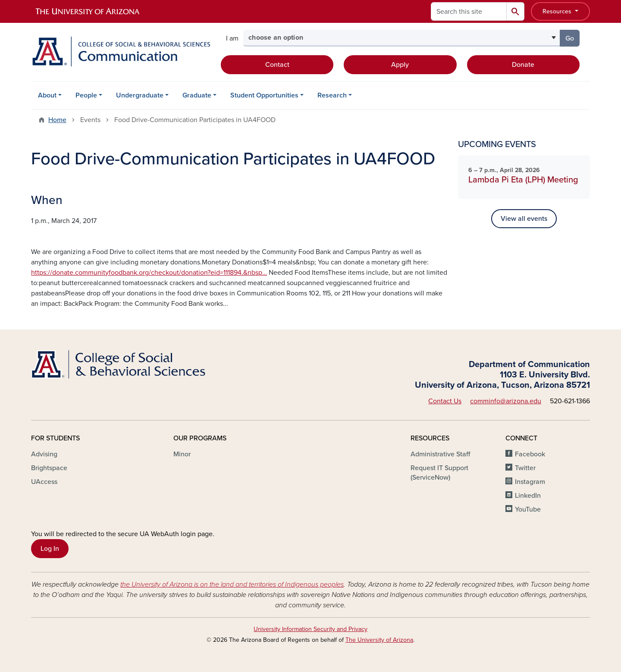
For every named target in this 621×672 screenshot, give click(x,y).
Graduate (197, 95)
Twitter (525, 468)
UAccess (44, 482)
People (86, 95)
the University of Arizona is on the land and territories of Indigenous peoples (232, 584)
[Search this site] (469, 11)
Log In (50, 549)
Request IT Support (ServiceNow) (439, 473)
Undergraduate (140, 95)
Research (332, 95)
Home (57, 120)
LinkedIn (528, 496)
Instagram (530, 482)
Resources (558, 11)
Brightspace (49, 468)
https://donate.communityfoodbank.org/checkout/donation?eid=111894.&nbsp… (149, 273)
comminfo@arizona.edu (506, 401)
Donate (523, 65)
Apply (400, 65)
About (47, 95)
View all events (524, 219)
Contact (277, 65)
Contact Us (445, 401)
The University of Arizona (379, 640)
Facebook (530, 454)
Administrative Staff (440, 454)
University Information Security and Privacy (310, 629)
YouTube (528, 509)
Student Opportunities (264, 95)
